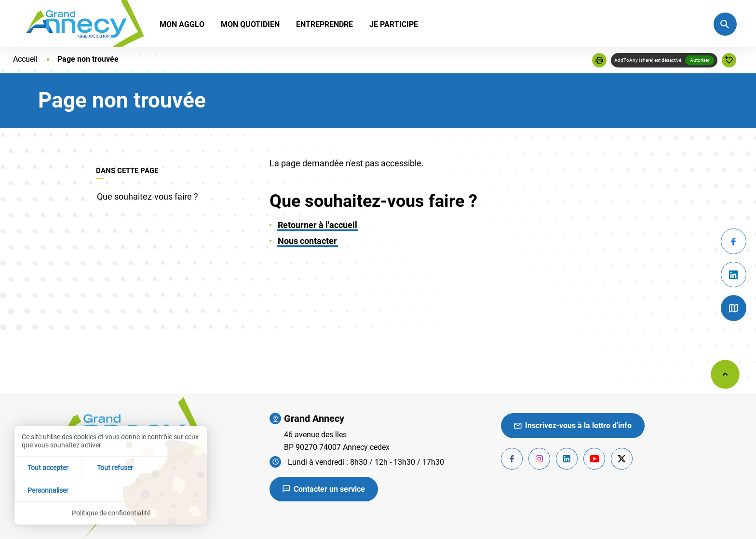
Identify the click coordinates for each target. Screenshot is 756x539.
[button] (599, 60)
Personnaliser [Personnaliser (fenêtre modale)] (175, 490)
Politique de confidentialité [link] (111, 513)
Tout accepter (47, 490)
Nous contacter (307, 241)
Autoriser (700, 60)
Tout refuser (111, 490)
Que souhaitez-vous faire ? (148, 196)
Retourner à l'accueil (317, 225)
